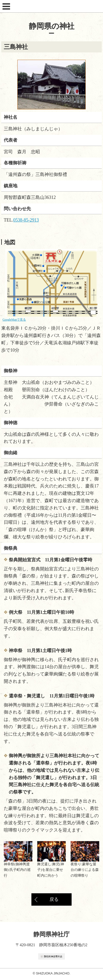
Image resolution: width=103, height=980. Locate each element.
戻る (54, 899)
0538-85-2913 (26, 220)
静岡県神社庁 (52, 6)
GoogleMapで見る (14, 320)
